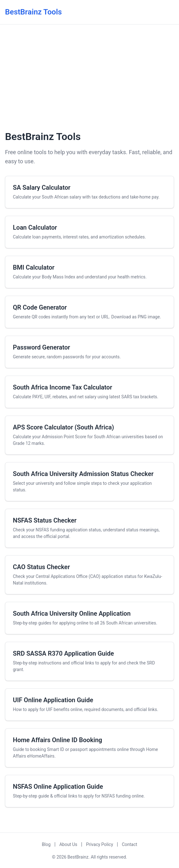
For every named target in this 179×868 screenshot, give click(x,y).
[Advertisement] (89, 76)
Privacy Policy (100, 844)
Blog (46, 844)
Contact (130, 844)
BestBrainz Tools (33, 12)
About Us (68, 844)
